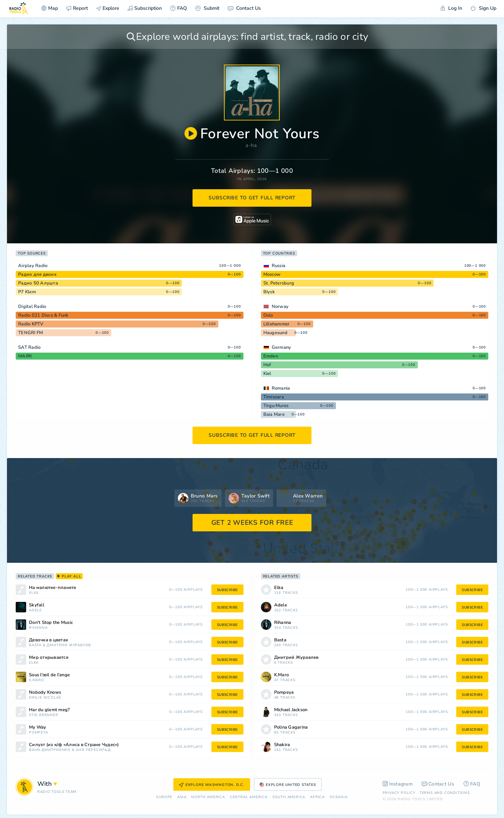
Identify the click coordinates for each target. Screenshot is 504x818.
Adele (35, 610)
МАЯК (25, 356)
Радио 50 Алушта (38, 283)
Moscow (272, 274)
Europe (164, 797)
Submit (207, 8)
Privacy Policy (399, 793)
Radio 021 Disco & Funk (43, 315)
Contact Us (244, 8)
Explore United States (288, 785)
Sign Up (483, 8)
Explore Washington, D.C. (212, 785)
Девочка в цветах (48, 640)
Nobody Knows (45, 692)
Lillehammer (277, 324)
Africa (317, 797)
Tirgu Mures (276, 406)
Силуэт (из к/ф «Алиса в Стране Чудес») (74, 745)
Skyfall (37, 605)
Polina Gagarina (291, 727)
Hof (267, 365)
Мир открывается (49, 658)
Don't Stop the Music (51, 623)
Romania (281, 388)
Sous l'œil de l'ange (49, 675)
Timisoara (274, 397)
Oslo (268, 315)
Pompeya (39, 733)
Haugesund (275, 333)
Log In (451, 8)
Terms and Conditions (445, 793)
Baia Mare (274, 414)
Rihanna (38, 628)
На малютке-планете (53, 588)
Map (50, 8)
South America (289, 797)
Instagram (398, 784)
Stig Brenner (44, 715)
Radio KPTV (31, 324)
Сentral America (249, 797)
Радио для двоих (37, 274)
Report (77, 8)
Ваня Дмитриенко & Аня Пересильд (70, 750)
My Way (38, 727)
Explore (108, 8)
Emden (271, 356)
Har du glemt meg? (49, 710)
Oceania (339, 797)
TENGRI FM (31, 333)
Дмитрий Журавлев (69, 645)
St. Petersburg (279, 283)
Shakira (282, 745)
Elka (34, 593)
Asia (182, 797)
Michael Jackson (291, 710)
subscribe (227, 590)
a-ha (251, 145)
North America (208, 797)
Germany (281, 347)
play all (69, 576)
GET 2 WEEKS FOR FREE (252, 523)
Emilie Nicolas (45, 698)
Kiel (267, 374)
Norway (280, 307)
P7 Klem (27, 292)
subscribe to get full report (252, 198)
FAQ (179, 8)
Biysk (269, 292)
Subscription (145, 8)
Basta (35, 645)
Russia (279, 266)
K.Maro (37, 680)
